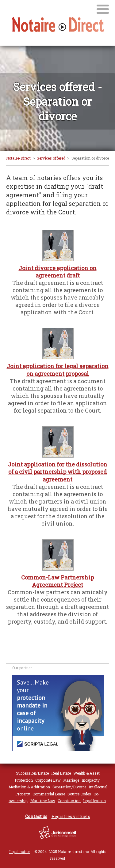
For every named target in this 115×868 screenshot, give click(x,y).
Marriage (71, 780)
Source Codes (79, 794)
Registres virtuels (71, 816)
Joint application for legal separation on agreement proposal (58, 370)
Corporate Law (48, 780)
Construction (69, 801)
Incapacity (91, 780)
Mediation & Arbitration (29, 787)
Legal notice (20, 851)
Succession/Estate (32, 773)
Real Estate (61, 773)
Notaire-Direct (18, 158)
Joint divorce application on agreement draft (58, 272)
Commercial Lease (49, 794)
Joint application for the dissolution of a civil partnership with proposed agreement (58, 472)
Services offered (51, 158)
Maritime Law (43, 801)
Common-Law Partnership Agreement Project (57, 581)
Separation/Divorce (69, 787)
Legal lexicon (94, 801)
